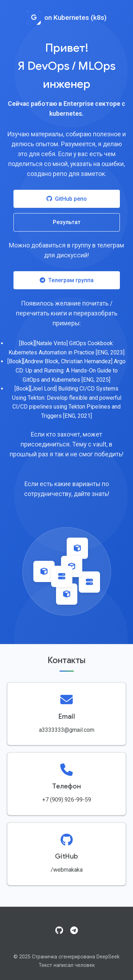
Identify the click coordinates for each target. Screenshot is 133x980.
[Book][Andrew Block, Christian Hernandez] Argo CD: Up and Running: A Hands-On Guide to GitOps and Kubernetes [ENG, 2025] (66, 370)
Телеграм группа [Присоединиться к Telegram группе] (67, 280)
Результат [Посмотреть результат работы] (67, 222)
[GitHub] (59, 931)
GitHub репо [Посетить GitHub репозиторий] (67, 199)
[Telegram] (74, 931)
